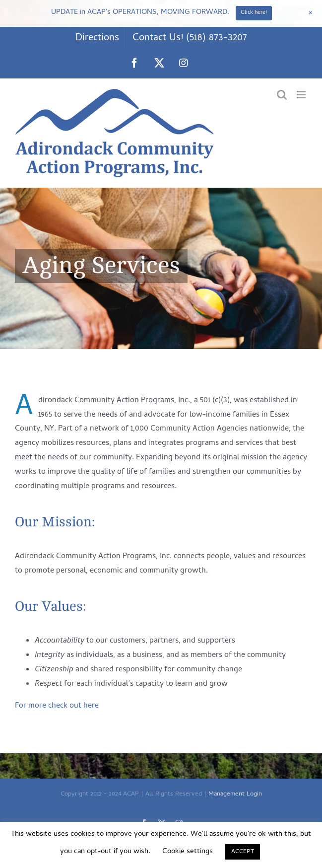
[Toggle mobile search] (282, 95)
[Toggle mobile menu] (302, 95)
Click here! (254, 13)
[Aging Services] (161, 268)
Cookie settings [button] (188, 852)
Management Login (235, 794)
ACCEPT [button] (243, 852)
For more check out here (57, 706)
